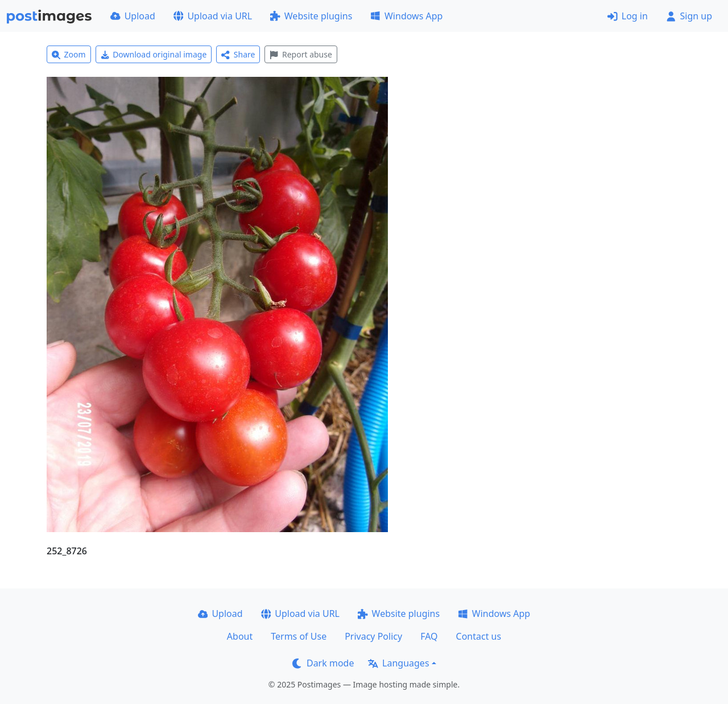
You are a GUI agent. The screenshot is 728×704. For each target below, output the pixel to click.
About (240, 636)
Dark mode (323, 663)
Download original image (154, 54)
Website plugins (311, 16)
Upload (133, 16)
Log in (628, 16)
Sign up (689, 16)
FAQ (429, 636)
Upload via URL (213, 16)
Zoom (69, 54)
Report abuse (301, 54)
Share (238, 54)
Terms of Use (299, 636)
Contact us (479, 636)
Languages (398, 663)
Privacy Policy (373, 636)
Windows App (406, 16)
